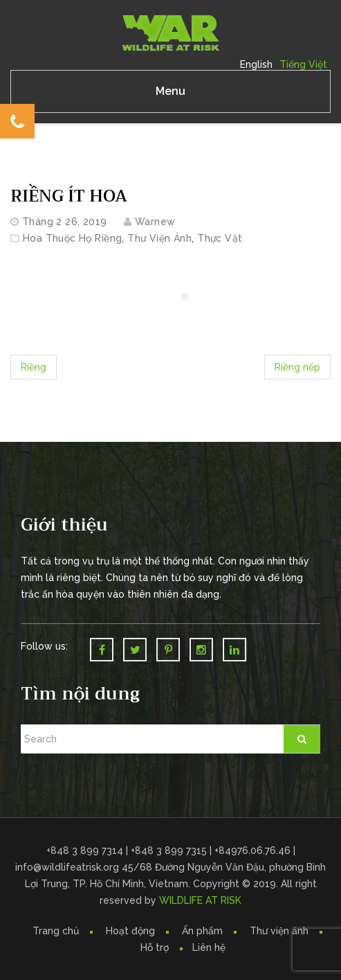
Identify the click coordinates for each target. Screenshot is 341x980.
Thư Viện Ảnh (159, 238)
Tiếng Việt (303, 64)
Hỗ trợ (155, 947)
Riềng (34, 367)
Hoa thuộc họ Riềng (73, 238)
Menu (170, 91)
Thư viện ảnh (279, 931)
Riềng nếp (297, 367)
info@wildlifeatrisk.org (68, 867)
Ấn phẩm (202, 931)
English (256, 64)
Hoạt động (130, 931)
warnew (155, 222)
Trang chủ (56, 931)
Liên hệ (209, 947)
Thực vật (220, 238)
